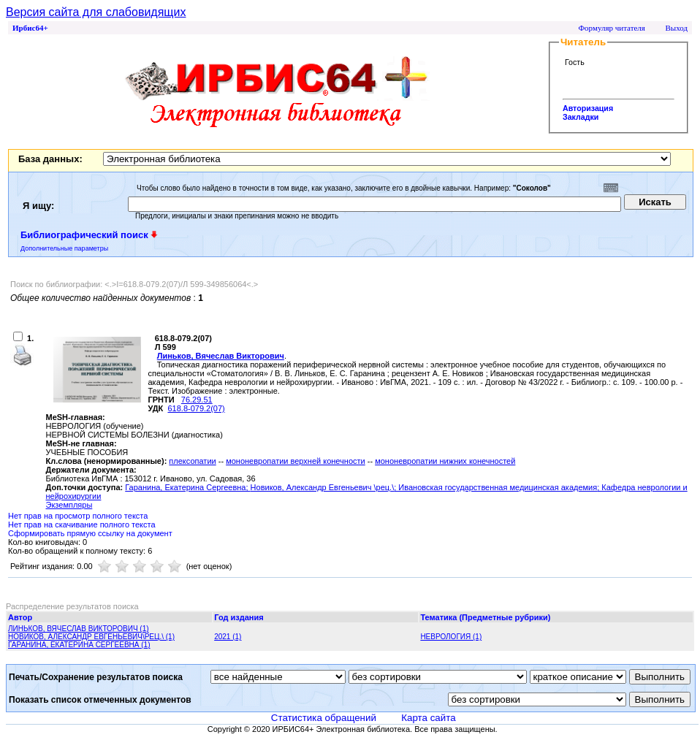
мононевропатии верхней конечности (296, 461)
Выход (676, 28)
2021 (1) (228, 637)
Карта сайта (428, 718)
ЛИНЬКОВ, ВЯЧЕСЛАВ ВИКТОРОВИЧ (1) (79, 629)
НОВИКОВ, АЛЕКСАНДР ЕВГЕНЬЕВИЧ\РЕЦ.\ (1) (91, 637)
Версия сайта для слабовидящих (96, 12)
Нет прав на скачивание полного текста (82, 525)
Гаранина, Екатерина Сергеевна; (187, 487)
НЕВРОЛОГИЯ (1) (451, 637)
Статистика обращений (324, 718)
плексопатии (192, 461)
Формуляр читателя (612, 28)
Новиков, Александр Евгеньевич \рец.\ (323, 487)
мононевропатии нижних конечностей (445, 461)
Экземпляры (69, 505)
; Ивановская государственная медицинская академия (495, 487)
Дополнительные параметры (64, 248)
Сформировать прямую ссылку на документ (90, 533)
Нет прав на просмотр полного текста (78, 516)
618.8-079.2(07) (196, 408)
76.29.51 (197, 400)
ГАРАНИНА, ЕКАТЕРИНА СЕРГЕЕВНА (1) (79, 645)
